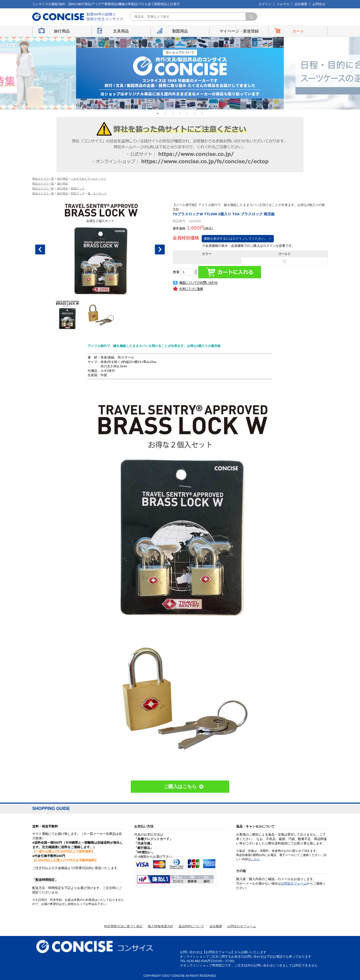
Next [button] (160, 249)
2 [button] (165, 113)
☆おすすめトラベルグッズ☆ (89, 179)
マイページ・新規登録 (239, 31)
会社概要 (301, 4)
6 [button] (195, 113)
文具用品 (121, 31)
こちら (255, 859)
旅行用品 (62, 31)
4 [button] (180, 113)
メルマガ (283, 4)
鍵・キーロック (97, 193)
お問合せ (319, 4)
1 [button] (158, 113)
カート (298, 31)
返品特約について (191, 926)
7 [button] (202, 113)
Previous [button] (40, 249)
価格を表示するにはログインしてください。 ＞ (238, 239)
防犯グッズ (78, 188)
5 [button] (187, 113)
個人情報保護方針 (161, 926)
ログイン (265, 4)
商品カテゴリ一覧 (43, 179)
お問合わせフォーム (242, 926)
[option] (180, 73)
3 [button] (173, 113)
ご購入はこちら (180, 786)
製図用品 (180, 31)
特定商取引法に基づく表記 (123, 926)
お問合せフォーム (294, 883)
